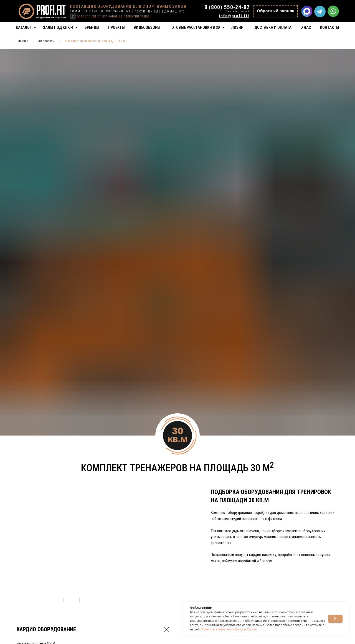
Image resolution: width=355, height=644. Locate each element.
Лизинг (238, 27)
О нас (306, 27)
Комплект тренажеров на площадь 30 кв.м (95, 41)
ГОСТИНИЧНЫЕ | (149, 12)
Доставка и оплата (273, 27)
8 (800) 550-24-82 (227, 7)
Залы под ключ (58, 27)
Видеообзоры (147, 27)
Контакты (330, 27)
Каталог (24, 27)
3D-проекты (46, 41)
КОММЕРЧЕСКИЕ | (85, 11)
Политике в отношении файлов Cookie (229, 629)
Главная (22, 41)
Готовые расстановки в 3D (195, 27)
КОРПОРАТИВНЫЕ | (117, 11)
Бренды (92, 27)
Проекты (116, 27)
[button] (276, 11)
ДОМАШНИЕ (175, 12)
